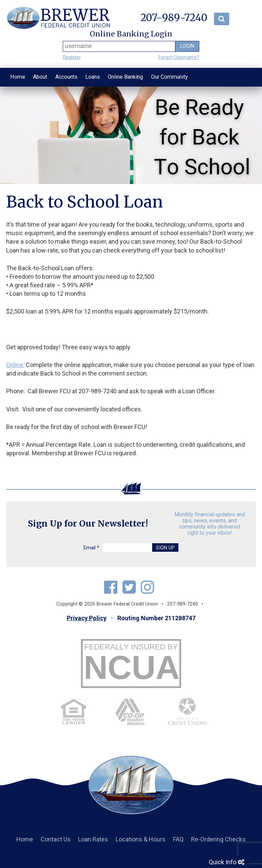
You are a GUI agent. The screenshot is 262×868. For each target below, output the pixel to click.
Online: (15, 365)
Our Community (170, 77)
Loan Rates (93, 839)
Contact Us (56, 839)
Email (91, 548)
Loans (93, 77)
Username (64, 46)
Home (18, 77)
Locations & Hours (141, 839)
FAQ (178, 839)
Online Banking (125, 77)
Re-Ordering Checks (218, 839)
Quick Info (227, 862)
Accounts (66, 77)
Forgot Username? (179, 57)
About (40, 77)
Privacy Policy (87, 618)
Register (72, 57)
